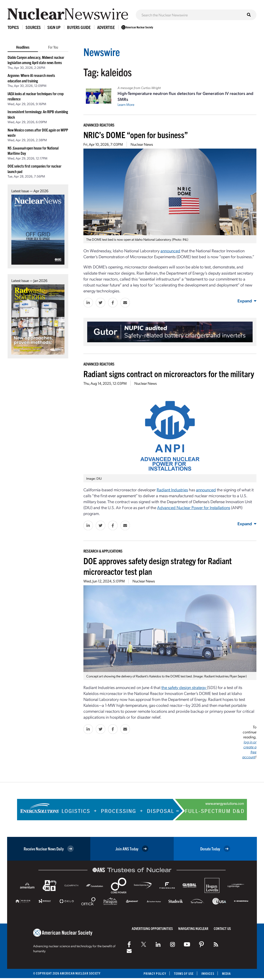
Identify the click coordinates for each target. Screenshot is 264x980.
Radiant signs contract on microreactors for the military (169, 373)
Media (226, 973)
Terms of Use (184, 973)
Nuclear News (142, 144)
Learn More (126, 104)
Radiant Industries (172, 490)
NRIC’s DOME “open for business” (136, 134)
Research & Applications (103, 551)
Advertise (106, 27)
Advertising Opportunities (152, 928)
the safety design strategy (184, 687)
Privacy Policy (155, 973)
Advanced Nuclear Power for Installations (194, 507)
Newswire (102, 52)
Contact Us (222, 928)
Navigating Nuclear (193, 928)
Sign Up (54, 27)
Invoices (208, 973)
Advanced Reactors (99, 125)
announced (206, 490)
